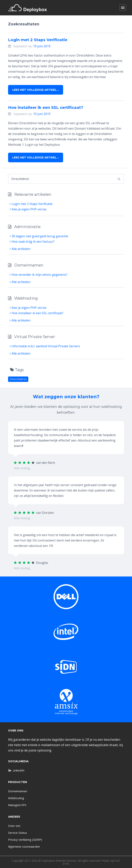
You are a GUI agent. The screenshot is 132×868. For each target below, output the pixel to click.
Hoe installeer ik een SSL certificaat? (46, 107)
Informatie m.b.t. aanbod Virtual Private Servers (45, 346)
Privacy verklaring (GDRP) (25, 840)
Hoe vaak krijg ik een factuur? (32, 242)
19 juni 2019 (42, 46)
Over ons (14, 826)
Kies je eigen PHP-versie (28, 209)
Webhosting (16, 798)
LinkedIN (16, 770)
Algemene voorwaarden (24, 846)
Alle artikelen (20, 249)
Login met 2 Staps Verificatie (38, 40)
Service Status (18, 833)
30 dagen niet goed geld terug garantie (39, 236)
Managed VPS (17, 805)
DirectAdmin (18, 379)
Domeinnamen (18, 791)
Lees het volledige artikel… (36, 90)
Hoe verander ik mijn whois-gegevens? (38, 275)
